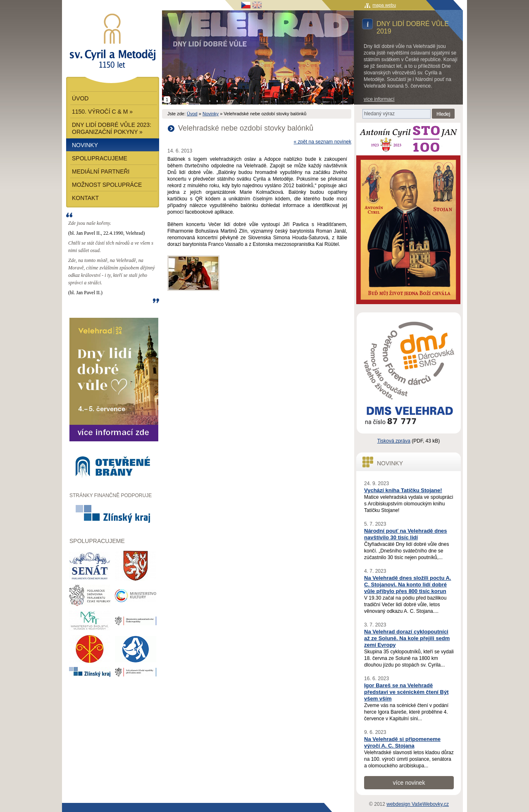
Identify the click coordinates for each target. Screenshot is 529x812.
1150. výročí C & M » (102, 112)
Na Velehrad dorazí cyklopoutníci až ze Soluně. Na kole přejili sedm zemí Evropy (407, 638)
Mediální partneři (101, 171)
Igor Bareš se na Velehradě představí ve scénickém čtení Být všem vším (406, 692)
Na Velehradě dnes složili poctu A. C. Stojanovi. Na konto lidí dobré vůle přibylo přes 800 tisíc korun (407, 585)
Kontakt (85, 198)
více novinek (409, 783)
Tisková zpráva (394, 441)
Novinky (211, 114)
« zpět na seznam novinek (323, 142)
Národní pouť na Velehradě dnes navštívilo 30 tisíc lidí (406, 534)
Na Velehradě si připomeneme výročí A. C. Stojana (402, 742)
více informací (379, 99)
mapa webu (384, 5)
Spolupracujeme (100, 158)
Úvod (192, 114)
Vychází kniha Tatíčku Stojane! (403, 490)
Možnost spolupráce (107, 185)
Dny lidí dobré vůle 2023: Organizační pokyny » (112, 128)
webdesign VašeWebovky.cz (418, 804)
